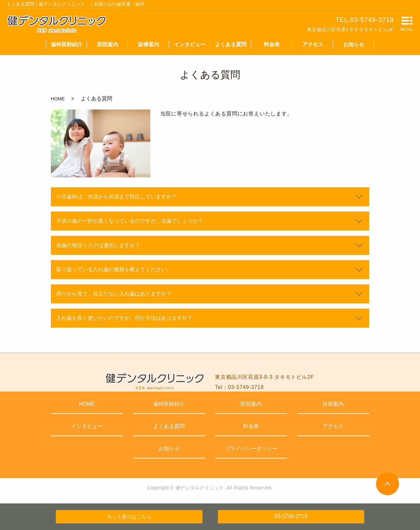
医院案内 (108, 44)
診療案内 (149, 44)
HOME (58, 99)
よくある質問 (231, 44)
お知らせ (354, 44)
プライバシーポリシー (251, 448)
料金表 (272, 44)
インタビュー (190, 44)
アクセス (313, 44)
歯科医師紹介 (67, 44)
